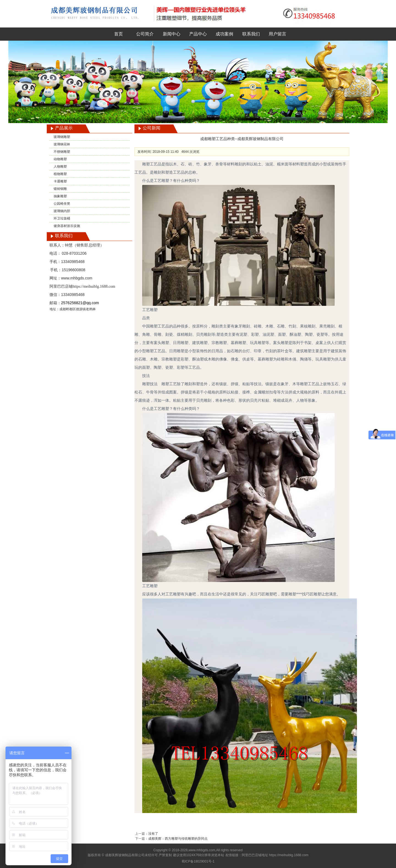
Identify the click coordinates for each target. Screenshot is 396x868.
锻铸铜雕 (60, 189)
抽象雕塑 (60, 196)
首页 (119, 34)
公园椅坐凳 (62, 204)
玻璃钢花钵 (62, 144)
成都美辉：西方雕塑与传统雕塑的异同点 (178, 839)
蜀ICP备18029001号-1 (198, 861)
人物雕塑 (60, 167)
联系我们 (251, 34)
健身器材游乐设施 (67, 226)
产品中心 (198, 34)
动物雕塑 (60, 159)
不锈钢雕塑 (62, 152)
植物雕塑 (60, 174)
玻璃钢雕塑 (62, 137)
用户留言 (277, 34)
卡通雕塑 (60, 181)
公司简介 (145, 34)
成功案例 (224, 34)
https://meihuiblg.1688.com (94, 286)
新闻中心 (172, 34)
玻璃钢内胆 (62, 211)
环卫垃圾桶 (62, 218)
